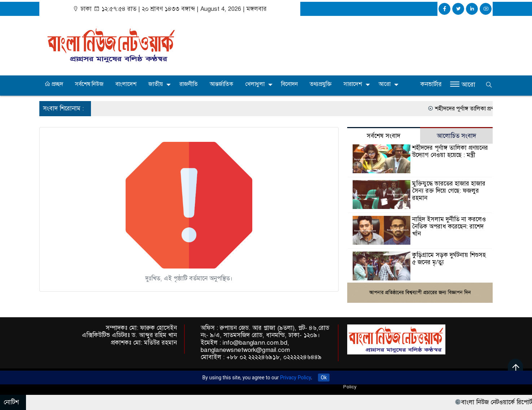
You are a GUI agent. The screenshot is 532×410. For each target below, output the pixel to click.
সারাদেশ (353, 84)
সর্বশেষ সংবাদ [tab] (383, 136)
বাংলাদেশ (126, 84)
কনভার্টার (431, 84)
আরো (385, 84)
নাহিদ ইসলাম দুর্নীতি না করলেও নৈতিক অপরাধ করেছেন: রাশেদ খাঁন (449, 226)
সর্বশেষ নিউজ (89, 84)
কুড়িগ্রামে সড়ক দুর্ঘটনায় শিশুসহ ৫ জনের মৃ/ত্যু (449, 259)
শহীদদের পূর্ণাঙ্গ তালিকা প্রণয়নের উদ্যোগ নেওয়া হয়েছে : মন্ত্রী (450, 151)
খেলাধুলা (255, 84)
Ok (324, 378)
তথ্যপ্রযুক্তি (321, 84)
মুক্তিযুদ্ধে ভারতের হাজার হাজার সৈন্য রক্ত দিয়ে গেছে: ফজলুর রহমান (449, 191)
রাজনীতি (189, 84)
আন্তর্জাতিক (221, 84)
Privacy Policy (295, 378)
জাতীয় (156, 84)
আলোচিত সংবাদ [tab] (456, 136)
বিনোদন (289, 84)
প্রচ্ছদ (54, 84)
